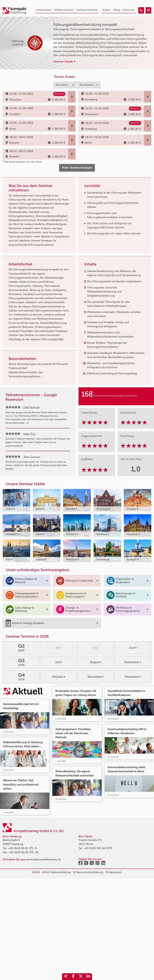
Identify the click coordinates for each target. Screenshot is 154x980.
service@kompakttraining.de (43, 859)
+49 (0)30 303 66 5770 (98, 848)
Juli (59, 662)
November (96, 677)
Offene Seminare (64, 10)
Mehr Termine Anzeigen (77, 168)
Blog (117, 10)
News (107, 10)
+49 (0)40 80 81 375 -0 (22, 848)
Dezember (133, 677)
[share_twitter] (81, 977)
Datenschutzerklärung (88, 872)
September (133, 662)
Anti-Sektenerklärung (57, 872)
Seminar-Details (64, 62)
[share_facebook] (73, 977)
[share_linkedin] (88, 977)
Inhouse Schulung (87, 10)
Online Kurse (44, 10)
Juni (133, 648)
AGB (36, 872)
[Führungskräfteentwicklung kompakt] (141, 10)
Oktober (59, 677)
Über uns (129, 10)
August (96, 662)
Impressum (114, 872)
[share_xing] (66, 977)
